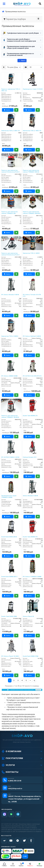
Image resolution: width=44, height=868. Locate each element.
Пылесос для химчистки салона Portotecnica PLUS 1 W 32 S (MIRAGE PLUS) (11, 254)
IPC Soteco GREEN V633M (9, 376)
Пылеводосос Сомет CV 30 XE (33, 89)
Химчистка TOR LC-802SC (10, 336)
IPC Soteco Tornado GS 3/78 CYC (32, 295)
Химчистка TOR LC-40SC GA (32, 131)
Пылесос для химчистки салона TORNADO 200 (10, 213)
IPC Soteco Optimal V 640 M (32, 336)
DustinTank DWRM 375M (31, 656)
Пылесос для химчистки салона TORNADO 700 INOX (10, 416)
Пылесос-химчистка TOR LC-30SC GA (11, 90)
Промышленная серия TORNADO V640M (9, 497)
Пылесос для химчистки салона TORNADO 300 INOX (32, 213)
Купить (7, 110)
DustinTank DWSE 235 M (9, 537)
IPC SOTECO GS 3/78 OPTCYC (32, 376)
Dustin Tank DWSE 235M (9, 616)
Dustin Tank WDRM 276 (30, 416)
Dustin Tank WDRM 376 (30, 537)
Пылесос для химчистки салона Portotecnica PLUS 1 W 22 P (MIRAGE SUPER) (11, 171)
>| (34, 680)
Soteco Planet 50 (28, 616)
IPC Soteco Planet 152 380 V (10, 656)
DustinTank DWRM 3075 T (9, 577)
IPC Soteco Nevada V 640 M (10, 295)
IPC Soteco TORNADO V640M (32, 577)
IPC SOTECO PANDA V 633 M (10, 457)
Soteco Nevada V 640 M (30, 496)
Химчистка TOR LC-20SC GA (11, 131)
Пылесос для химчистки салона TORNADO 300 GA (31, 171)
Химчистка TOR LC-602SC (31, 253)
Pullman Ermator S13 (30, 457)
